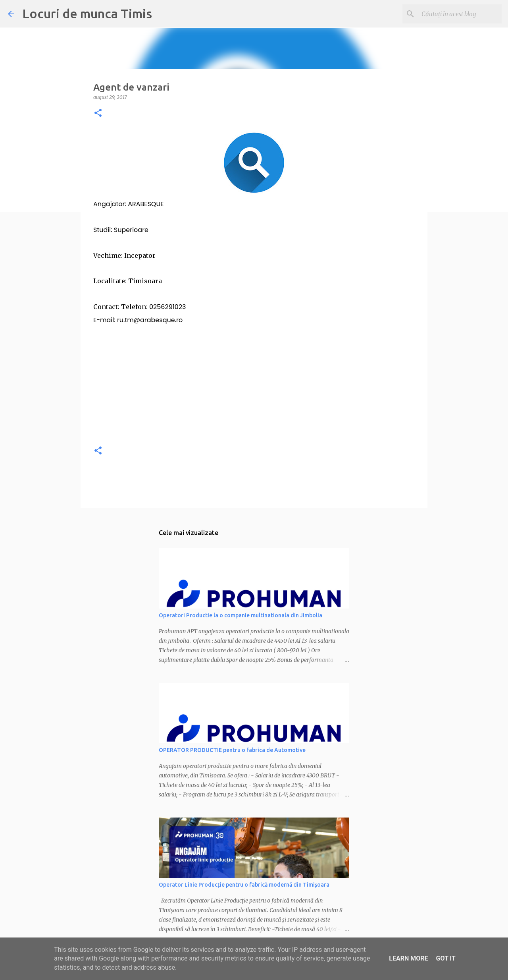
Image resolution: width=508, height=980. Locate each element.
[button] (98, 113)
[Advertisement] (254, 382)
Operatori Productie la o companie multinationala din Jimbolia (241, 615)
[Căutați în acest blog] (460, 14)
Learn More (408, 958)
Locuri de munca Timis (87, 14)
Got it (445, 958)
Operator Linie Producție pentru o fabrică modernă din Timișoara (244, 885)
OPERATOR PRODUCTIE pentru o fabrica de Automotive (232, 750)
